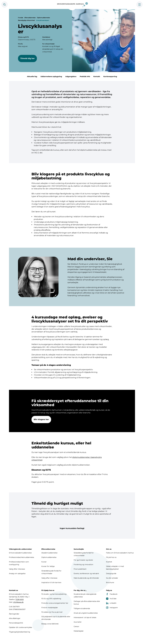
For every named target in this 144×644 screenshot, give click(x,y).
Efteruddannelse (30, 18)
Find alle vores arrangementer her (55, 603)
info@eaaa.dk (18, 602)
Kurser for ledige (48, 566)
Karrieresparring (110, 76)
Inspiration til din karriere (51, 582)
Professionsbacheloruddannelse (21, 557)
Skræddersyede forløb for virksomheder (51, 572)
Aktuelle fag (32, 76)
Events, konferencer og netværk (86, 573)
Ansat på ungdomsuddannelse (86, 613)
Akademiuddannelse (49, 553)
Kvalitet (109, 562)
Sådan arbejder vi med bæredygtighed (115, 568)
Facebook (112, 594)
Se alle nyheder (112, 578)
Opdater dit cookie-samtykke (20, 627)
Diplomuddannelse (43, 18)
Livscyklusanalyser (43, 20)
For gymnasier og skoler (83, 560)
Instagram (112, 608)
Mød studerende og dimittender (86, 578)
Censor (76, 626)
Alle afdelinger (15, 618)
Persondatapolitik (16, 623)
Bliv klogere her (41, 420)
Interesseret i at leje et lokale (85, 617)
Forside (21, 18)
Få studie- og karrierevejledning (54, 594)
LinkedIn (111, 603)
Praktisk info (85, 76)
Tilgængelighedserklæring (20, 632)
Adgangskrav (71, 76)
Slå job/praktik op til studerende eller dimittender (56, 618)
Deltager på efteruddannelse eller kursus (87, 603)
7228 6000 (20, 599)
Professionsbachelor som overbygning (19, 563)
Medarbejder (79, 631)
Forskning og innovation (83, 564)
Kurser (44, 562)
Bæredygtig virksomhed (26, 20)
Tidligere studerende (82, 608)
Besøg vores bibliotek (50, 624)
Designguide (111, 573)
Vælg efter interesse (17, 569)
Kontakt (97, 76)
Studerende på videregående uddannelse (85, 595)
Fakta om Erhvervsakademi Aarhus (120, 553)
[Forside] (72, 4)
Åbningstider (14, 614)
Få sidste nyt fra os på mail (52, 612)
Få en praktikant (80, 569)
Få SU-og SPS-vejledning (51, 599)
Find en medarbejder (50, 608)
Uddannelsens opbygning (51, 76)
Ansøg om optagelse (17, 573)
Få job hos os (111, 557)
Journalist (78, 622)
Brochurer (110, 582)
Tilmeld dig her (27, 58)
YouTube (111, 599)
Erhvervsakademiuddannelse (20, 553)
